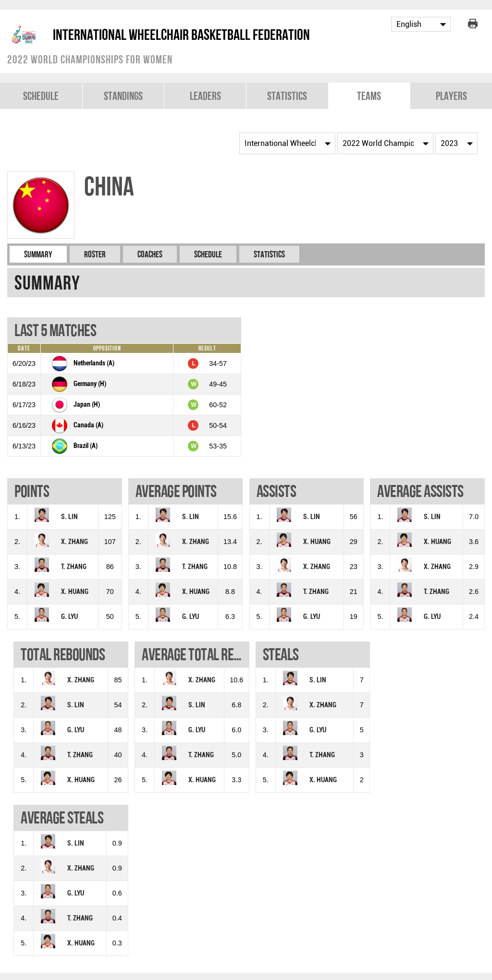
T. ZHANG (74, 567)
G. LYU (69, 617)
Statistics (287, 96)
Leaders (205, 96)
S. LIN (69, 517)
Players (451, 96)
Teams (369, 96)
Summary (38, 254)
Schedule (41, 96)
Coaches (150, 254)
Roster (95, 254)
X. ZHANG (74, 542)
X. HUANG (75, 592)
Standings (123, 96)
